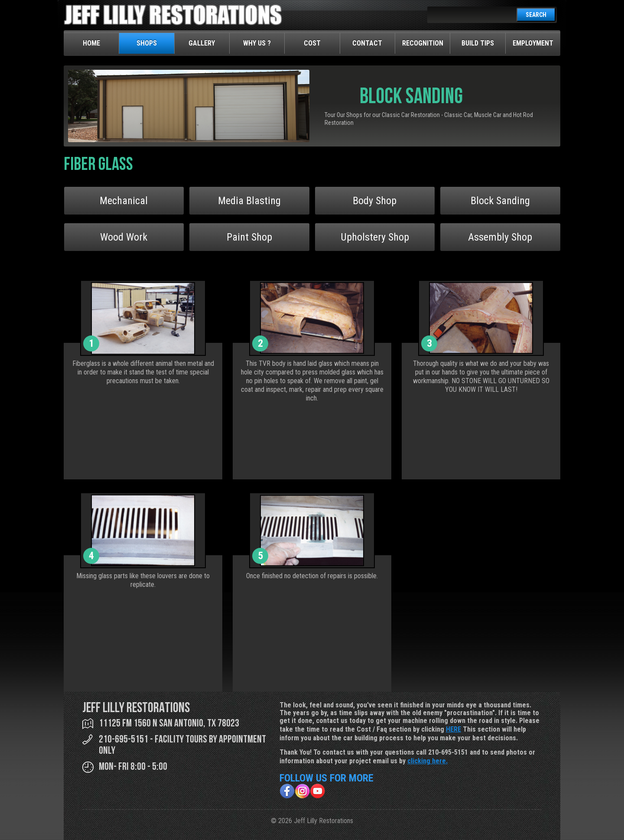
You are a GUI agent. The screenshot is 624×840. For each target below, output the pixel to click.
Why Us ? (257, 43)
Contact (367, 43)
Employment (533, 43)
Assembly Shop (500, 237)
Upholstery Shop (375, 237)
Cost (312, 43)
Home (91, 43)
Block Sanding (500, 201)
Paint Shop (249, 237)
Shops (147, 43)
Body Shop (375, 201)
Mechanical (124, 201)
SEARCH (536, 15)
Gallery (202, 43)
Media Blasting (249, 201)
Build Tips (478, 43)
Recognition (423, 43)
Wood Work (124, 237)
